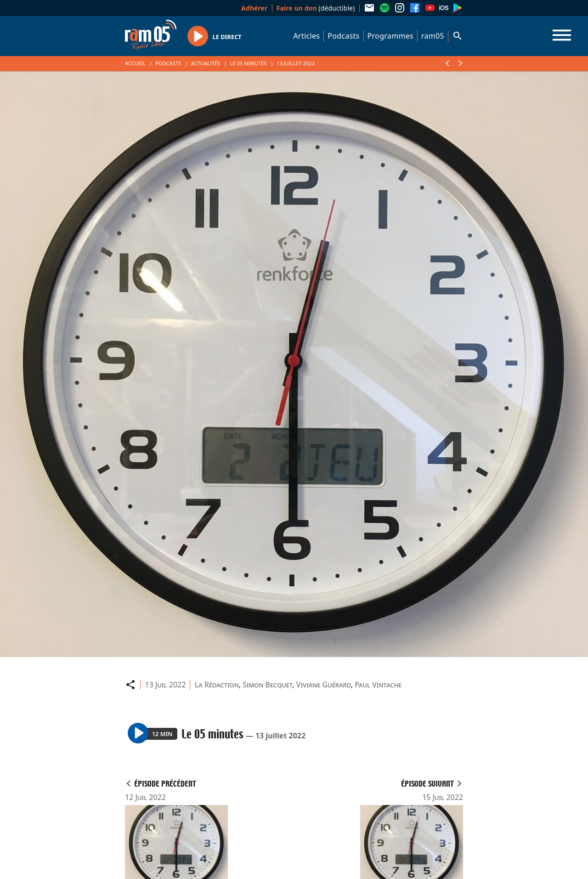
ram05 (433, 36)
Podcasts (343, 36)
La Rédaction (217, 685)
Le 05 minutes (249, 63)
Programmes (390, 36)
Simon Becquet (267, 685)
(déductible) (316, 8)
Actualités (206, 63)
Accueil (135, 63)
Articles (307, 36)
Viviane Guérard (324, 685)
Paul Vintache (378, 685)
